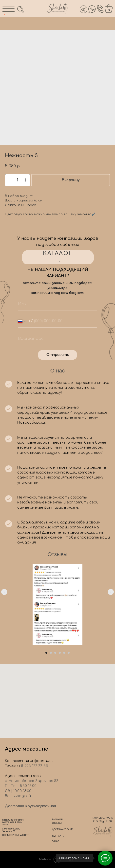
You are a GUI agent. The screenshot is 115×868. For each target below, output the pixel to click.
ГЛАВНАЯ (57, 820)
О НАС (55, 841)
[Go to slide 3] (55, 653)
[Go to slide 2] (51, 653)
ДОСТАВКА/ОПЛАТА (63, 830)
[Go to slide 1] (46, 653)
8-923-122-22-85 (102, 818)
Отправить (58, 355)
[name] (57, 304)
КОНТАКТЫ (58, 836)
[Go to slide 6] (69, 653)
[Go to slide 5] (64, 653)
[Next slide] (111, 605)
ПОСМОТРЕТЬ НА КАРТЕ (16, 835)
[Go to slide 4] (60, 653)
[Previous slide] (4, 605)
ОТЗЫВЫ (57, 823)
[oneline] (57, 339)
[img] (92, 9)
